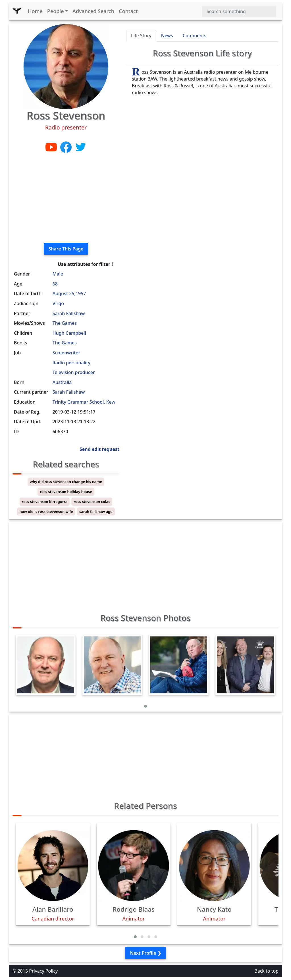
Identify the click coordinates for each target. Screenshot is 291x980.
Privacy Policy (43, 971)
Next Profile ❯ (145, 953)
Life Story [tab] (141, 36)
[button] (145, 706)
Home (35, 11)
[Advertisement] (66, 198)
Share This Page (66, 249)
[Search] (239, 11)
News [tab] (167, 36)
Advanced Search (93, 11)
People (56, 11)
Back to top (266, 971)
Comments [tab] (195, 36)
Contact (128, 11)
